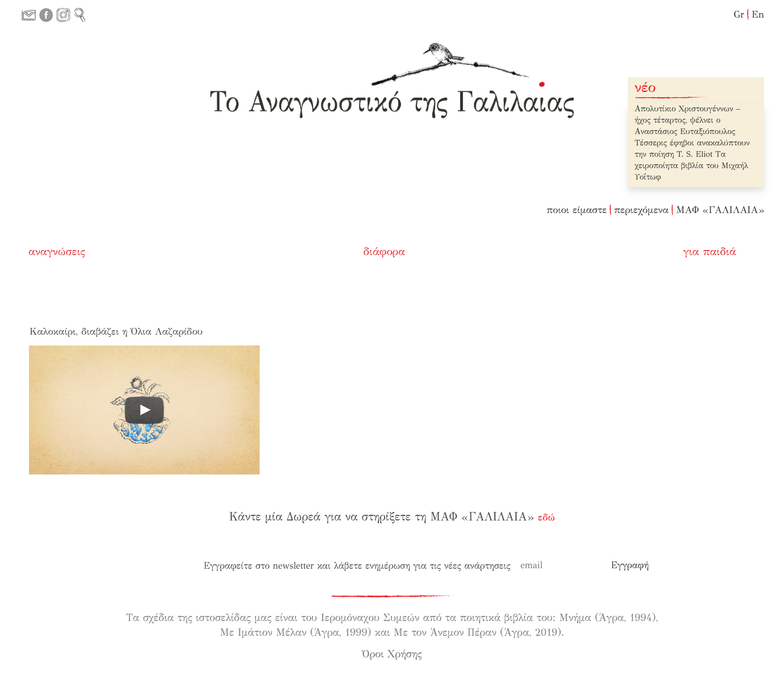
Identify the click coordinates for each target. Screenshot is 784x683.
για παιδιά (710, 251)
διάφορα (385, 251)
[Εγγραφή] (630, 565)
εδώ (547, 517)
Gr (739, 14)
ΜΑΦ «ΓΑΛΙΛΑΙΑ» (720, 210)
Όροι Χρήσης (392, 654)
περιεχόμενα (641, 210)
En (758, 14)
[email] (561, 565)
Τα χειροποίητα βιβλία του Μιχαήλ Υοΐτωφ (691, 166)
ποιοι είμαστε (577, 210)
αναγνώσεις (57, 251)
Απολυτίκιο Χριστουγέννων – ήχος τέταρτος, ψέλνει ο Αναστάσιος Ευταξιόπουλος (687, 120)
